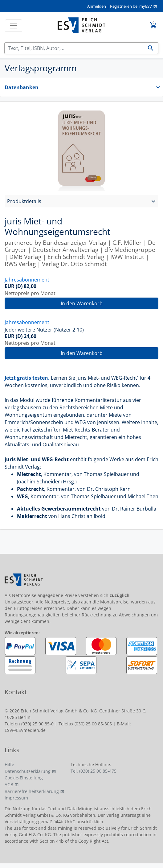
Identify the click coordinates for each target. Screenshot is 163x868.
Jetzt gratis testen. (27, 378)
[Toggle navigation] (14, 26)
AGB (9, 785)
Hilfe (9, 764)
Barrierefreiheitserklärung (32, 791)
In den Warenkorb (82, 303)
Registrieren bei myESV (131, 6)
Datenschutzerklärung (28, 771)
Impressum (16, 798)
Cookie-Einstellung (24, 778)
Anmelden (97, 6)
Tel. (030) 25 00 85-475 (94, 771)
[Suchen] (74, 48)
